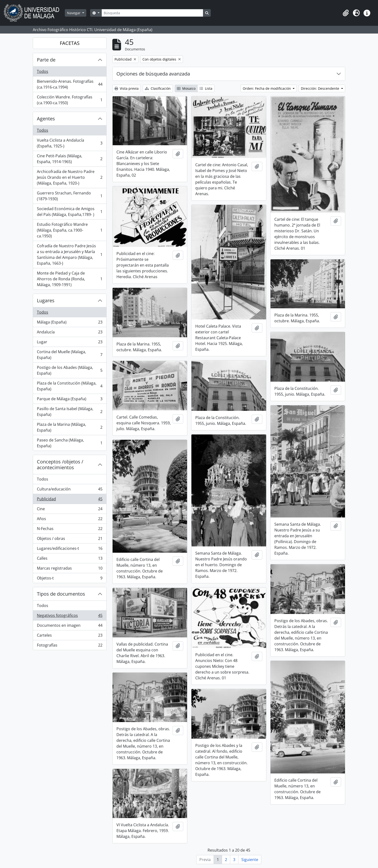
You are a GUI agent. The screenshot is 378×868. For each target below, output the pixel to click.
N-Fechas (70, 530)
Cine (70, 510)
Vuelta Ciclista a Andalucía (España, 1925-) (70, 143)
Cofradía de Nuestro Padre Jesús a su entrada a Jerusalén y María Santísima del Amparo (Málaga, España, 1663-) (70, 255)
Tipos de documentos (61, 594)
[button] (346, 13)
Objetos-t (70, 579)
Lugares (46, 300)
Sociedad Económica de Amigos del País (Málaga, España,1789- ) (70, 212)
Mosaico (186, 88)
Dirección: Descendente (321, 88)
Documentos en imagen (70, 626)
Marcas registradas (70, 569)
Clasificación (158, 88)
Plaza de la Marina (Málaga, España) (70, 427)
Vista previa (127, 88)
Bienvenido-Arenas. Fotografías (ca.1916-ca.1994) (70, 84)
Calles (70, 559)
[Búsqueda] (152, 13)
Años (70, 520)
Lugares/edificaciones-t (70, 549)
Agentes (46, 119)
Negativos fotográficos (70, 617)
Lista (206, 88)
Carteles (70, 636)
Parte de (46, 60)
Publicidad (70, 500)
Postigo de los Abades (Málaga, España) (70, 370)
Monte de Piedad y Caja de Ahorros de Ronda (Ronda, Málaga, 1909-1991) (70, 279)
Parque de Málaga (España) (70, 400)
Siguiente (250, 860)
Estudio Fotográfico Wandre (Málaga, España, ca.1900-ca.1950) (70, 230)
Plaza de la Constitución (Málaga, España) (70, 386)
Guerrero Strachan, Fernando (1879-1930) (70, 196)
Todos (43, 71)
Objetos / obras (70, 540)
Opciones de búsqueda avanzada (153, 74)
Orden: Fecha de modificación (267, 88)
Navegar (74, 13)
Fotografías (70, 646)
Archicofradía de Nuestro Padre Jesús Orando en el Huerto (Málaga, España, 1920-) (70, 177)
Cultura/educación (70, 490)
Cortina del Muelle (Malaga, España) (70, 355)
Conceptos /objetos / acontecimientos (60, 465)
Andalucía (70, 333)
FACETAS (70, 43)
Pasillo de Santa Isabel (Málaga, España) (70, 412)
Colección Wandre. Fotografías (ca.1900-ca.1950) (70, 100)
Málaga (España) (70, 323)
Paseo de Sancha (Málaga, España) (70, 443)
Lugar (70, 343)
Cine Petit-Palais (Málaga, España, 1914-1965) (70, 159)
